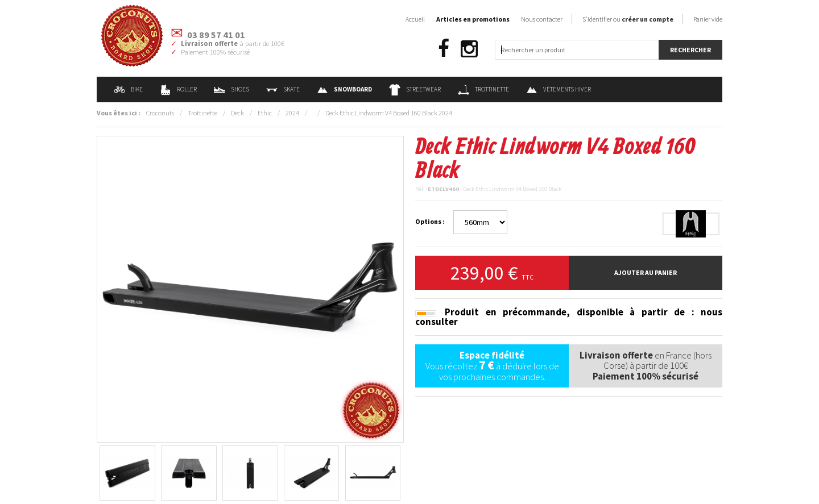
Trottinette (483, 89)
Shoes (231, 89)
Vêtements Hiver (559, 89)
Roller (178, 89)
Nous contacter (542, 19)
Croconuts (160, 113)
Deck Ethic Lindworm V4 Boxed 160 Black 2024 (389, 113)
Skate (283, 89)
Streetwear (415, 89)
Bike (128, 89)
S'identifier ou (628, 19)
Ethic (265, 113)
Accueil (415, 19)
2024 (292, 113)
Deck (237, 113)
